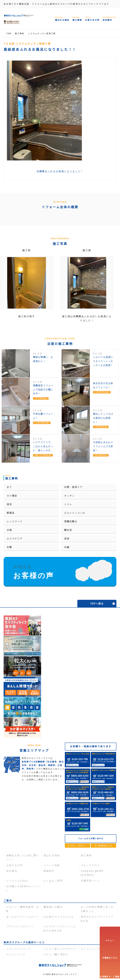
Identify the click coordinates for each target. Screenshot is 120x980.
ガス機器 (12, 496)
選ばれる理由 (52, 855)
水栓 (9, 530)
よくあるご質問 (53, 881)
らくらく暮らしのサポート (60, 949)
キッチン (69, 496)
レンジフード (15, 521)
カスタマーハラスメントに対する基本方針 (60, 928)
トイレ (68, 504)
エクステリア (15, 539)
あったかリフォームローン (23, 917)
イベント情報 (52, 865)
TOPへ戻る (97, 604)
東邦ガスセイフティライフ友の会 (97, 919)
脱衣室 (68, 530)
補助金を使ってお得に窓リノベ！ (22, 857)
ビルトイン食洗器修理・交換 (22, 909)
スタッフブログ (90, 865)
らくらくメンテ (90, 949)
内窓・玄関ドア (73, 487)
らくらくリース (16, 954)
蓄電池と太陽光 (53, 907)
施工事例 (86, 855)
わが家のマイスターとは (59, 917)
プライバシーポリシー (20, 926)
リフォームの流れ (17, 881)
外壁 (9, 547)
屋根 (67, 539)
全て (9, 487)
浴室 (9, 504)
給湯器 (11, 513)
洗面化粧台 (71, 521)
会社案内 (12, 871)
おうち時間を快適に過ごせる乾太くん (97, 909)
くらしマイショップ (19, 949)
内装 (67, 547)
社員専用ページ (90, 881)
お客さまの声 (15, 865)
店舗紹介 (49, 871)
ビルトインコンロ (75, 513)
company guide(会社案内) (92, 873)
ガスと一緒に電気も (56, 954)
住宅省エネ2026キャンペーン (23, 888)
